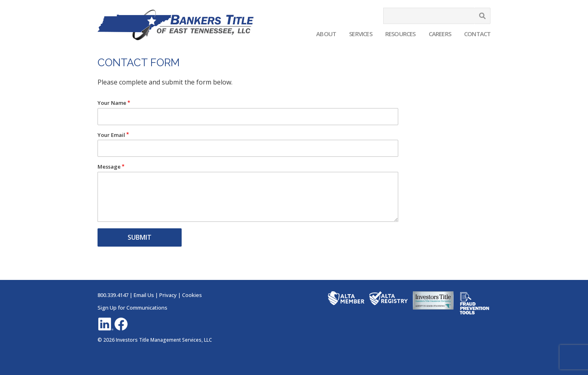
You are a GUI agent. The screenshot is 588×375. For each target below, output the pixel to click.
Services (361, 34)
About (326, 34)
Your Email (111, 135)
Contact (477, 34)
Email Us (144, 295)
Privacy (168, 295)
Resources (400, 34)
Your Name (112, 103)
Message (109, 167)
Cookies (192, 295)
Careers (440, 34)
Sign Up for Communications (132, 308)
